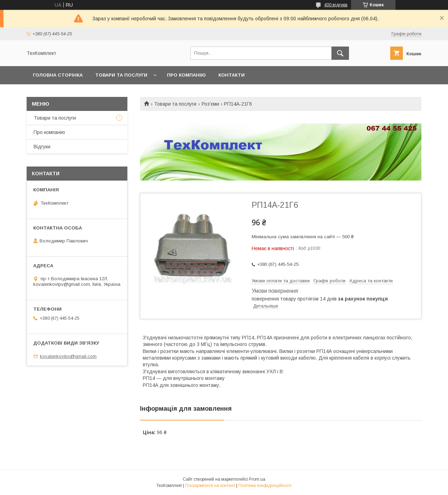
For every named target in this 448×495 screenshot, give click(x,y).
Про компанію (186, 75)
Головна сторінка (58, 75)
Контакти (232, 75)
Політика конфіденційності (265, 486)
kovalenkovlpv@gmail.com (68, 356)
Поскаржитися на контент (210, 486)
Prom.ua (257, 479)
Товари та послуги (121, 75)
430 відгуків (336, 5)
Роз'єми (210, 104)
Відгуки (42, 147)
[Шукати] (340, 53)
